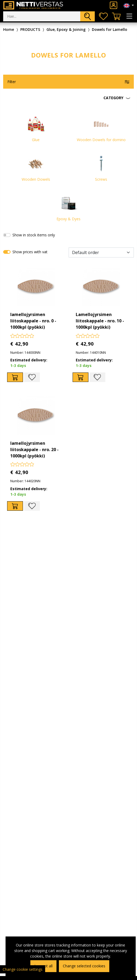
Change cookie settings (23, 969)
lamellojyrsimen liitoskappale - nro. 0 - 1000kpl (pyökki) (33, 321)
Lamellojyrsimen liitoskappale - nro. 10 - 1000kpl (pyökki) (100, 321)
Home (9, 29)
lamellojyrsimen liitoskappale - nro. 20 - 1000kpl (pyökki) (34, 450)
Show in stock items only (34, 235)
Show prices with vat (30, 252)
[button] (68, 98)
